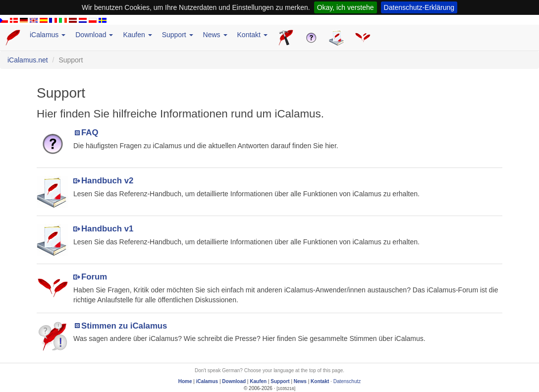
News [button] (215, 35)
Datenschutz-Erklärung (419, 7)
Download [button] (94, 35)
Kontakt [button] (252, 35)
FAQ (90, 133)
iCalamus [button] (48, 35)
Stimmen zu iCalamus (124, 326)
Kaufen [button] (137, 35)
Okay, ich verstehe (346, 7)
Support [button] (178, 35)
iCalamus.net (28, 60)
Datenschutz (347, 381)
